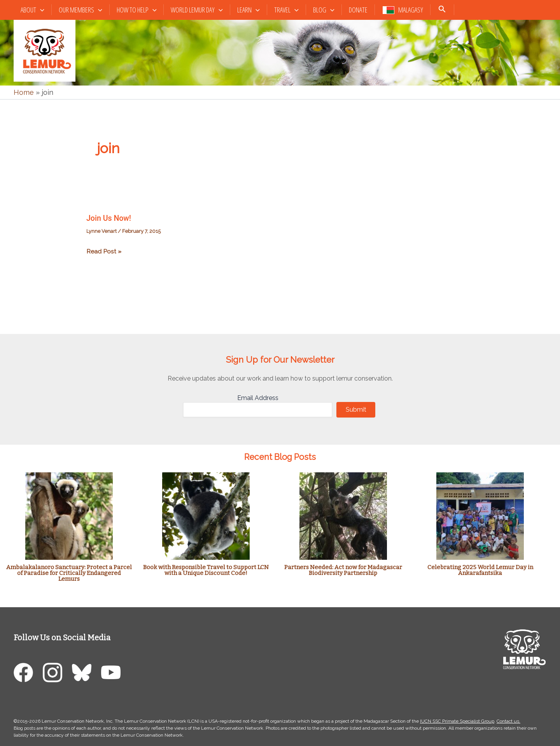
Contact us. (508, 721)
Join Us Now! (109, 218)
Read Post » (104, 251)
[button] (40, 10)
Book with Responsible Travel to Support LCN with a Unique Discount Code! (206, 570)
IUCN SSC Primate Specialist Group (457, 721)
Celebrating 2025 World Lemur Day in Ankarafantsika (480, 570)
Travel (286, 10)
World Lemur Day (197, 10)
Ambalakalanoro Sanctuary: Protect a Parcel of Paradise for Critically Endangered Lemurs (69, 573)
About (32, 10)
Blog (324, 10)
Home (24, 92)
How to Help (137, 10)
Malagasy (411, 10)
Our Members (80, 10)
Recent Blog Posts (280, 457)
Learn (248, 10)
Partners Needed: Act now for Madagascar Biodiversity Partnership (343, 570)
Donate (358, 10)
